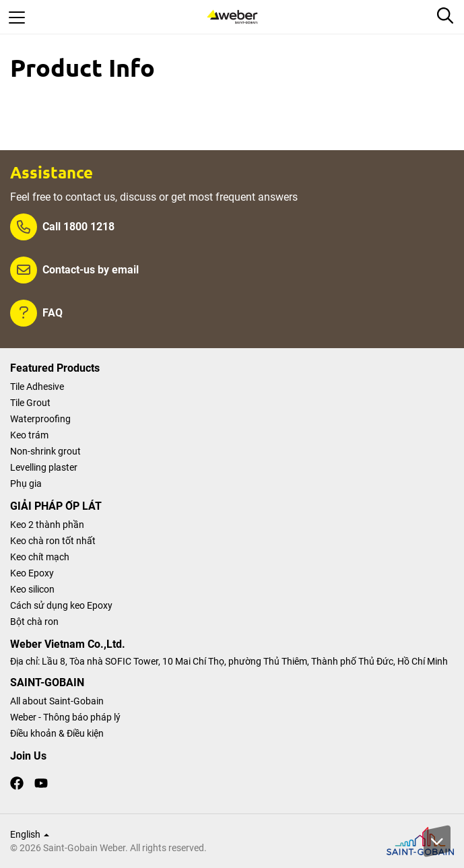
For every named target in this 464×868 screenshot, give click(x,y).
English (30, 834)
